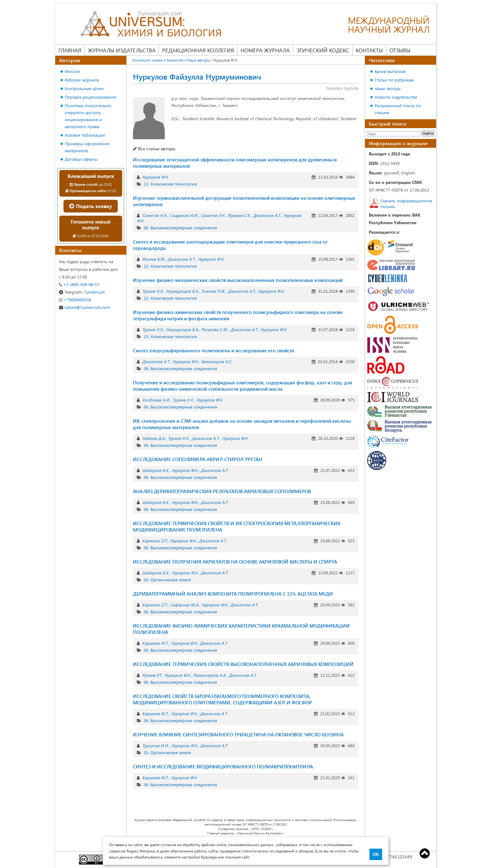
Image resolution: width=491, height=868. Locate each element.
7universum (82, 292)
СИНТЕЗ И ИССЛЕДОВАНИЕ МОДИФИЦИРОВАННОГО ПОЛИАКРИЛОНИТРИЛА (223, 767)
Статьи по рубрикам (394, 80)
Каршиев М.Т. (155, 643)
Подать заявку (91, 206)
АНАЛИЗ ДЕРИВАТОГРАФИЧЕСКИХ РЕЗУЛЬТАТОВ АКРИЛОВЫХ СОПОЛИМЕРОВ (222, 491)
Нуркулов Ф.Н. (155, 177)
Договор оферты (81, 159)
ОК (376, 854)
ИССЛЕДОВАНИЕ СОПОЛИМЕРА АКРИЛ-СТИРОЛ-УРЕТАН (198, 459)
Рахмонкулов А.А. (210, 675)
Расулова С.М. (215, 329)
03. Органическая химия (167, 580)
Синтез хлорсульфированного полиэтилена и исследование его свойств (213, 350)
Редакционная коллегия (198, 50)
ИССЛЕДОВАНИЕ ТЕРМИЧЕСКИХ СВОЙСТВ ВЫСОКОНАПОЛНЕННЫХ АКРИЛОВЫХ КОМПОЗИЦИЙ (243, 664)
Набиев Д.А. (154, 438)
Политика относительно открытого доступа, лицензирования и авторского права (88, 116)
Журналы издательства (122, 50)
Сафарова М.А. (185, 605)
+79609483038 (75, 300)
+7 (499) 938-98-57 (79, 284)
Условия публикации (85, 135)
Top (425, 853)
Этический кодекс (323, 50)
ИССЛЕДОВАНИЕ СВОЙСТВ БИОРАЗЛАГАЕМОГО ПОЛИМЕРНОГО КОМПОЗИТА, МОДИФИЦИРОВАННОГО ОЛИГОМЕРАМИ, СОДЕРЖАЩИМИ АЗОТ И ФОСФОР (222, 699)
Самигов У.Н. (213, 215)
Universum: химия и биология (158, 60)
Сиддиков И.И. (184, 215)
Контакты (369, 50)
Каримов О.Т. (155, 541)
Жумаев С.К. (239, 215)
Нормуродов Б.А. (182, 291)
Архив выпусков (390, 71)
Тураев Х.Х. (153, 291)
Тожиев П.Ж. (213, 291)
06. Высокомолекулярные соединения (180, 228)
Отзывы (400, 50)
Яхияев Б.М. (154, 259)
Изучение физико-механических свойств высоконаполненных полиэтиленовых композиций (238, 280)
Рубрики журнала (82, 80)
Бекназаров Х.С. (217, 361)
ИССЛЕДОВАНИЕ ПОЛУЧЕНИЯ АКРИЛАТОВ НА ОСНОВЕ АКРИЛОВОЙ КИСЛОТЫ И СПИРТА (235, 562)
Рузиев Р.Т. (152, 675)
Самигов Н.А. (155, 215)
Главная (70, 50)
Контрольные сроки (84, 88)
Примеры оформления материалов (87, 147)
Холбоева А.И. (156, 400)
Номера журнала (265, 50)
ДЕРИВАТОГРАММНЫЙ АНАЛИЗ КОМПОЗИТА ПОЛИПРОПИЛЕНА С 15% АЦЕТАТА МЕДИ (233, 594)
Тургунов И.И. (156, 745)
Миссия (72, 71)
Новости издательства (396, 97)
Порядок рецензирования (90, 97)
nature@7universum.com (84, 307)
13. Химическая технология (170, 184)
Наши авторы (198, 60)
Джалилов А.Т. (267, 215)
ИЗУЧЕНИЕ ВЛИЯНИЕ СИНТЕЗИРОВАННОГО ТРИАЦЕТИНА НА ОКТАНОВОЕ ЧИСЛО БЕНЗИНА (238, 734)
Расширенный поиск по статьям (398, 109)
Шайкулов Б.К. (156, 470)
